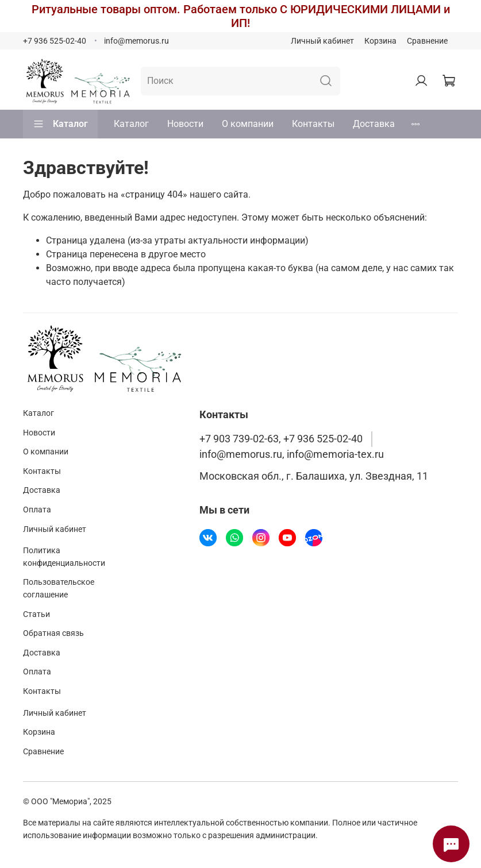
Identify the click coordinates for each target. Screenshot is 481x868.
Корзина (380, 41)
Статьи (36, 614)
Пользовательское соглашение (59, 589)
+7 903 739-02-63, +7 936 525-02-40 (281, 439)
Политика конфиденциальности (64, 557)
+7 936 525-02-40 (55, 41)
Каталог (60, 124)
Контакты (313, 124)
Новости (185, 124)
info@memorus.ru (136, 41)
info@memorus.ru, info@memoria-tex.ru (292, 454)
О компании (248, 124)
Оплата (37, 510)
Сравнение (427, 41)
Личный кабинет (322, 41)
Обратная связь (53, 633)
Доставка (374, 124)
